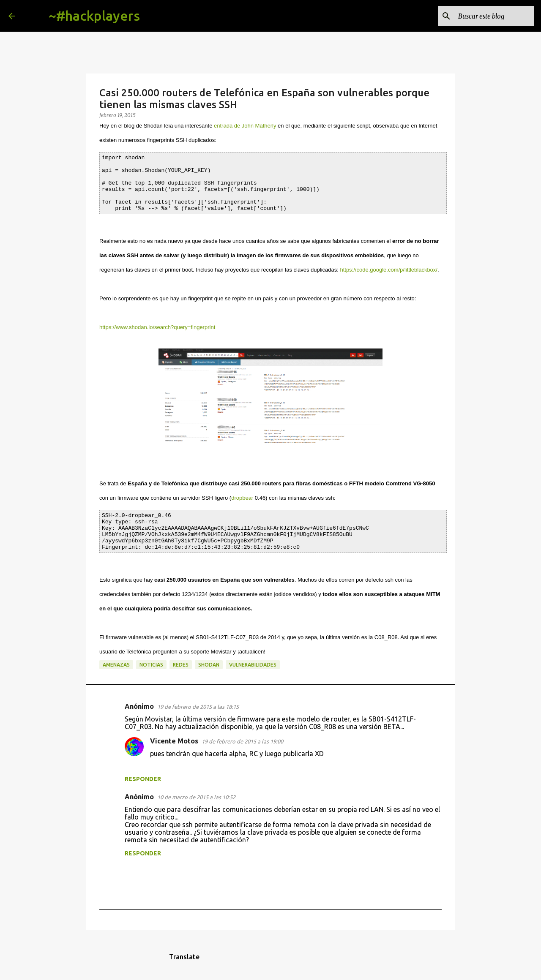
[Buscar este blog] (490, 16)
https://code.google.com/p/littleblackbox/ (389, 270)
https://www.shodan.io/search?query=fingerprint (157, 327)
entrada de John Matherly (245, 126)
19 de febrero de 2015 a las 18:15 (198, 707)
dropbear (242, 498)
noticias (151, 665)
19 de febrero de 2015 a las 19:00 (242, 741)
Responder (143, 779)
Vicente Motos (174, 741)
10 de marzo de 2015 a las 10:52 (196, 797)
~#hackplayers (94, 16)
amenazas (116, 665)
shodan (209, 665)
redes (181, 665)
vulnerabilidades (253, 665)
